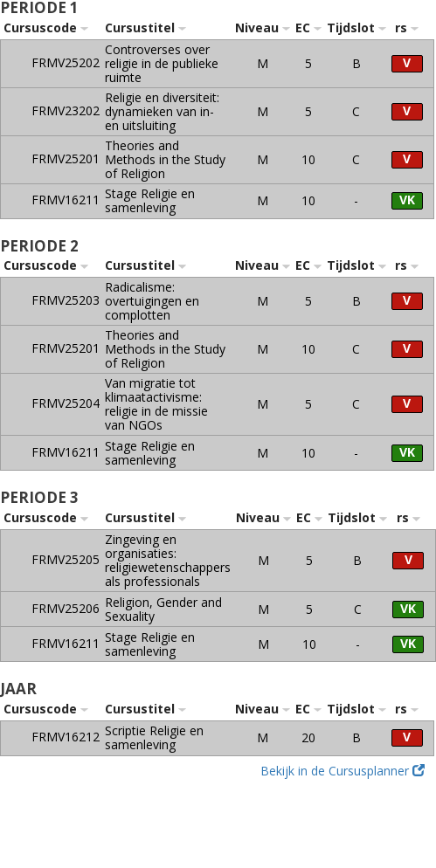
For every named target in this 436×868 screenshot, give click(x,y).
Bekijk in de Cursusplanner (343, 771)
